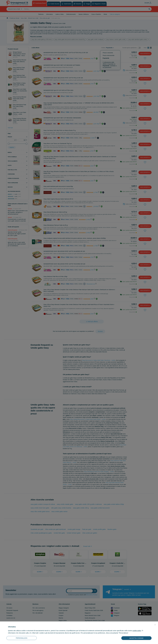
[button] (155, 625)
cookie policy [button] (137, 631)
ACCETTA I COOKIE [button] (136, 638)
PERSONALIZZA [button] (22, 638)
